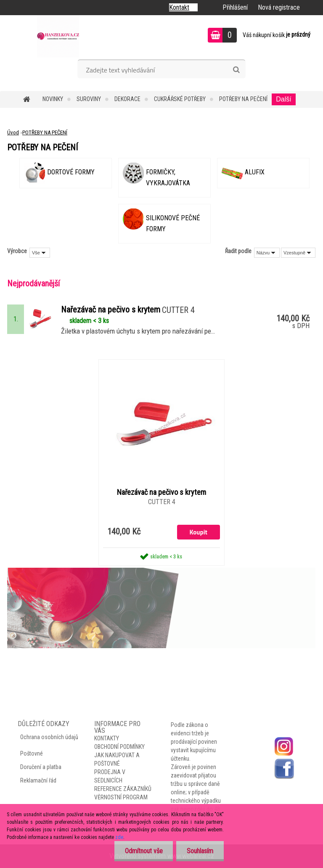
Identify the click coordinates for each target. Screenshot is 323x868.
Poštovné (32, 753)
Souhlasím (200, 851)
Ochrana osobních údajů (49, 737)
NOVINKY (53, 99)
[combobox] (267, 253)
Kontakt (179, 7)
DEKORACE (127, 99)
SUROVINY (89, 99)
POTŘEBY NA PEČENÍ (243, 99)
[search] (236, 70)
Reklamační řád (38, 780)
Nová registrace (279, 7)
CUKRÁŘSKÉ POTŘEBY (180, 99)
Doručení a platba (41, 767)
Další (283, 99)
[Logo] (58, 36)
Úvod (13, 132)
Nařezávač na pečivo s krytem (161, 492)
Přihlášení (235, 7)
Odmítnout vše (143, 851)
